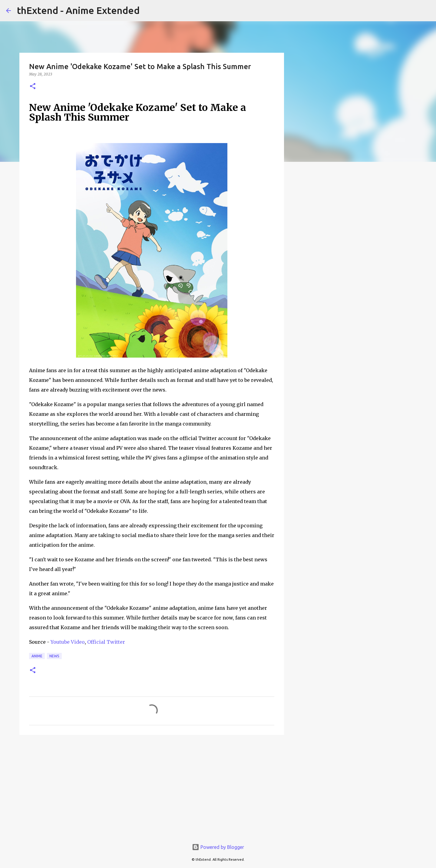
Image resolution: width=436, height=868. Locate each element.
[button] (33, 87)
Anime (37, 656)
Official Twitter (106, 642)
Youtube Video (68, 642)
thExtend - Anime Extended (78, 10)
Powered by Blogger (218, 847)
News (54, 656)
